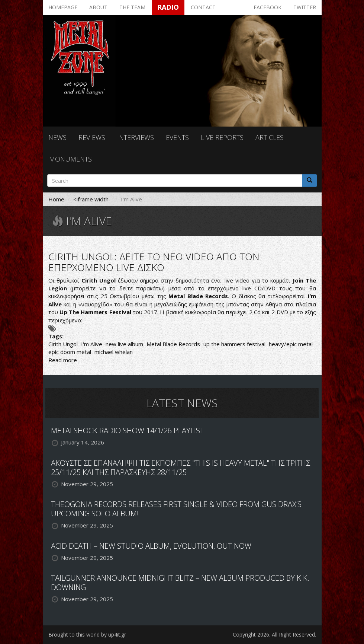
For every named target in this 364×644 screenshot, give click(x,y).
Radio (168, 7)
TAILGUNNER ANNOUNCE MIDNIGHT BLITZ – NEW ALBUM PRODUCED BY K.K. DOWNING (180, 583)
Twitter (305, 7)
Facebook (268, 7)
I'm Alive (92, 344)
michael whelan (114, 352)
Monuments (70, 159)
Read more (63, 360)
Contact (203, 7)
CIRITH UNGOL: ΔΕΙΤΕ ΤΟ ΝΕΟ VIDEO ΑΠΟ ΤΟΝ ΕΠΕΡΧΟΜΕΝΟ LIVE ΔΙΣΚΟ (154, 262)
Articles (270, 137)
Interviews (136, 137)
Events (177, 137)
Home (56, 199)
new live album (124, 344)
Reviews (92, 137)
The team (132, 7)
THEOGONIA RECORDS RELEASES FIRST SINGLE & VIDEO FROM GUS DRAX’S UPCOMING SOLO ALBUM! (176, 509)
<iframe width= (93, 199)
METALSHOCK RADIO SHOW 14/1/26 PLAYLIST (128, 431)
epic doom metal (70, 352)
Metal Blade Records (173, 344)
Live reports (222, 137)
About (98, 7)
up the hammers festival (234, 344)
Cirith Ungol (63, 344)
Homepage (63, 7)
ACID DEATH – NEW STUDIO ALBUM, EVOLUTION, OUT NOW (151, 546)
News (57, 137)
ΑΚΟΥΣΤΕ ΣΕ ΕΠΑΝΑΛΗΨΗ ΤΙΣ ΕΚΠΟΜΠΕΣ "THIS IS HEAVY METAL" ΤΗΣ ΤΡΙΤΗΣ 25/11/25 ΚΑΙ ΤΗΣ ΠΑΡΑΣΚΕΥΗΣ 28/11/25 (181, 468)
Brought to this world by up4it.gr (87, 635)
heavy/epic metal (291, 344)
